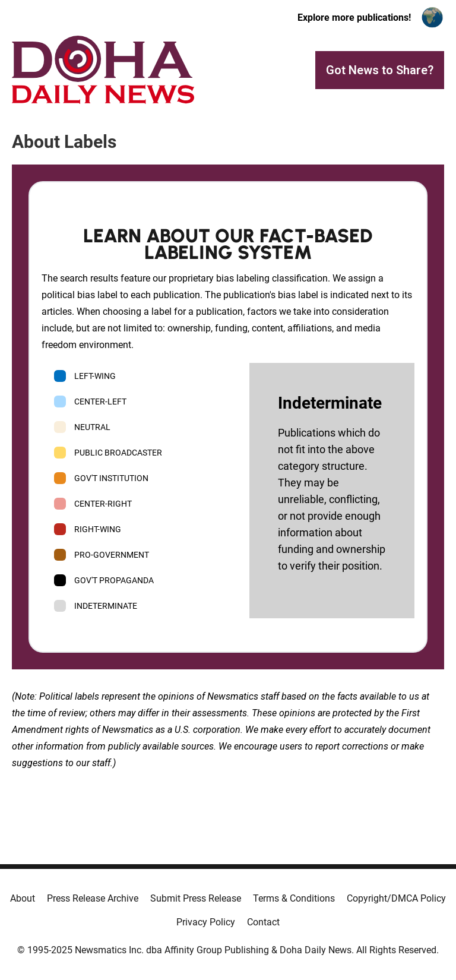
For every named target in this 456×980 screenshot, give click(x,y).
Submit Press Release (196, 898)
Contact (263, 922)
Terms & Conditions (294, 898)
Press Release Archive (93, 898)
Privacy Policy (206, 922)
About (23, 898)
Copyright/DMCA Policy (396, 898)
